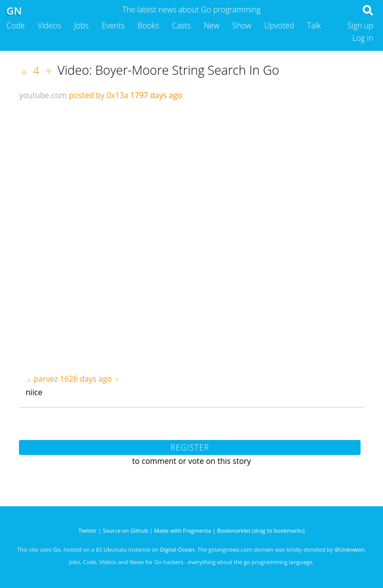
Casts (182, 25)
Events (113, 25)
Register (190, 447)
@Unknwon (350, 549)
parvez (46, 379)
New (212, 25)
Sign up (361, 25)
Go (57, 549)
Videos (50, 25)
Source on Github (125, 530)
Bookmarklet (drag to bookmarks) (261, 530)
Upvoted (279, 25)
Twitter (88, 530)
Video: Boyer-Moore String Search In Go (168, 70)
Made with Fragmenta (183, 530)
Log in (363, 38)
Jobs (81, 25)
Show (242, 25)
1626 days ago (86, 379)
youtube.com (43, 95)
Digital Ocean (177, 549)
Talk (314, 25)
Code (16, 25)
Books (148, 25)
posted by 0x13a (98, 95)
